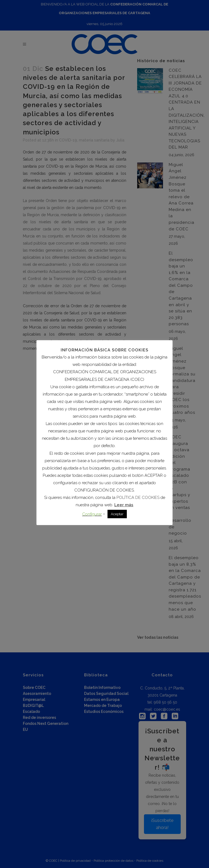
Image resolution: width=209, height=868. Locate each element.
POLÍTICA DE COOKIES (138, 498)
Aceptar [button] (117, 514)
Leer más (124, 505)
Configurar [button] (92, 514)
